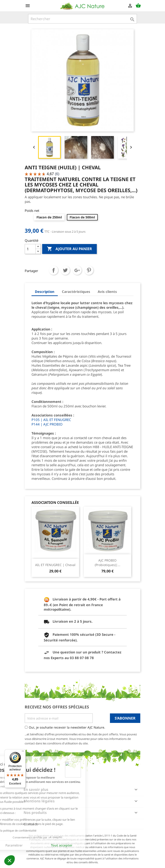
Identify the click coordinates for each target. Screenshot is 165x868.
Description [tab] (45, 292)
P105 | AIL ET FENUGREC (51, 420)
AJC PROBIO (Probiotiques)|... (108, 563)
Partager (53, 270)
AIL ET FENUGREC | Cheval (55, 565)
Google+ (77, 270)
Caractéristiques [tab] (76, 292)
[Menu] (23, 752)
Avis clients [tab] (107, 292)
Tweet (65, 270)
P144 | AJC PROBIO (47, 424)
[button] (10, 860)
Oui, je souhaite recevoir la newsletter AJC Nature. (67, 727)
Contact (31, 824)
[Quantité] (30, 249)
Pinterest (89, 270)
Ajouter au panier (69, 249)
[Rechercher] (82, 19)
